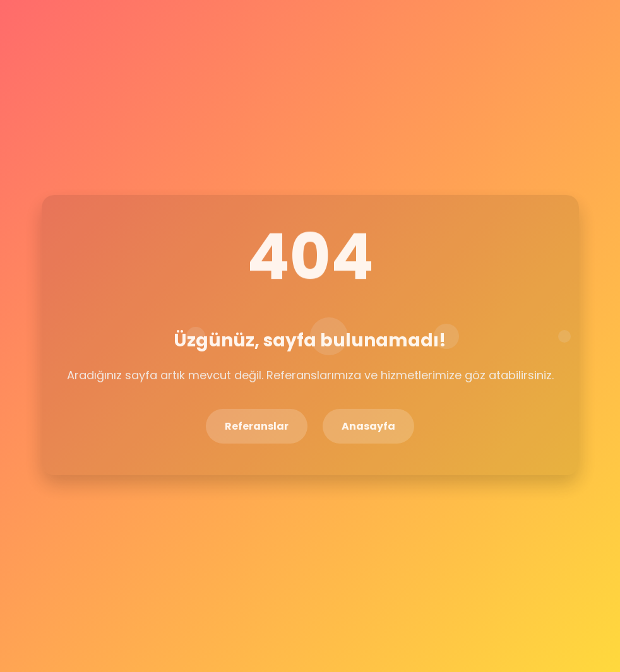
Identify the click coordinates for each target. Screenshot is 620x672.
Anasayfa (368, 426)
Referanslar (257, 426)
